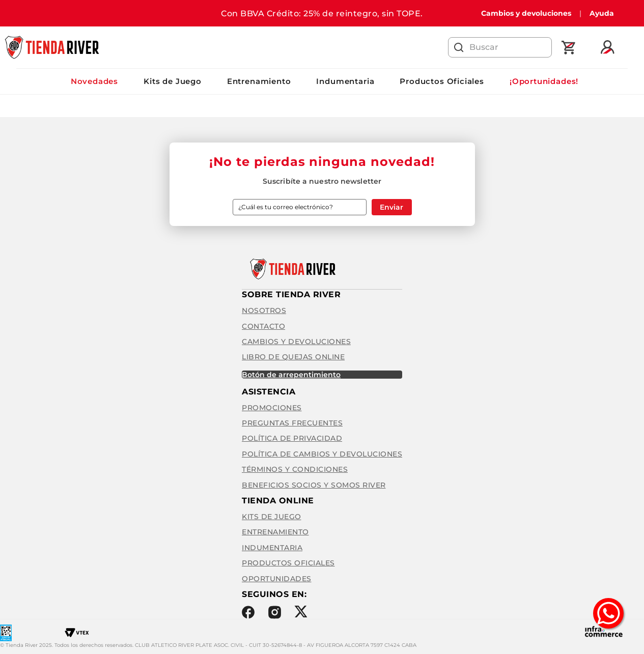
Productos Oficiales (442, 81)
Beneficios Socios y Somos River (314, 485)
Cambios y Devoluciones (296, 342)
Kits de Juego (173, 81)
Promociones (272, 408)
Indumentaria (345, 81)
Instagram (275, 612)
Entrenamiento (259, 81)
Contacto (263, 326)
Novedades (94, 81)
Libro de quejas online (293, 357)
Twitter (301, 612)
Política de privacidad (292, 438)
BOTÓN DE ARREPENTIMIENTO (291, 375)
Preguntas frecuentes (292, 423)
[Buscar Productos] (459, 47)
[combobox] (500, 47)
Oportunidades (277, 579)
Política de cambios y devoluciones (322, 454)
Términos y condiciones (295, 469)
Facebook (248, 612)
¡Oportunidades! (544, 81)
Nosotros (264, 310)
